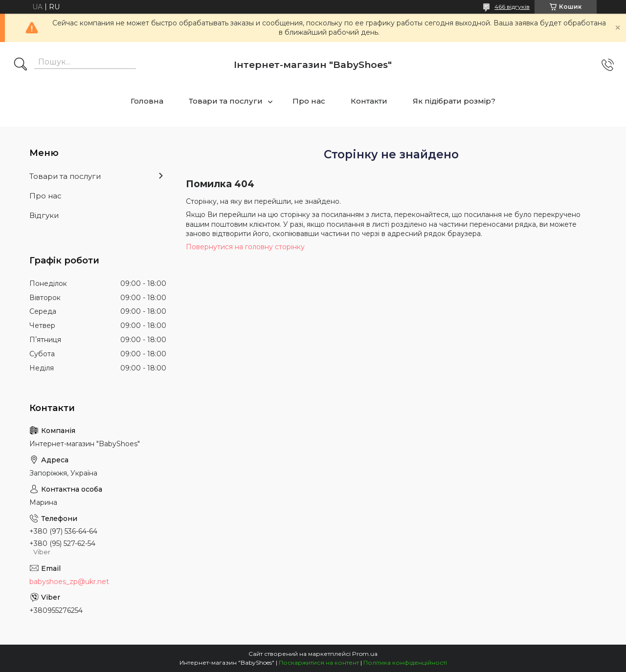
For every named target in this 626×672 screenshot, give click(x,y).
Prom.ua (365, 654)
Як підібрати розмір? (454, 101)
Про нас (309, 101)
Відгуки (44, 215)
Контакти (369, 101)
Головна (147, 101)
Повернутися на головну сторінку (245, 247)
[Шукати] (21, 65)
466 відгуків (512, 7)
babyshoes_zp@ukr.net (69, 582)
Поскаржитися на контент (319, 662)
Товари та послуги (226, 101)
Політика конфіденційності (405, 662)
